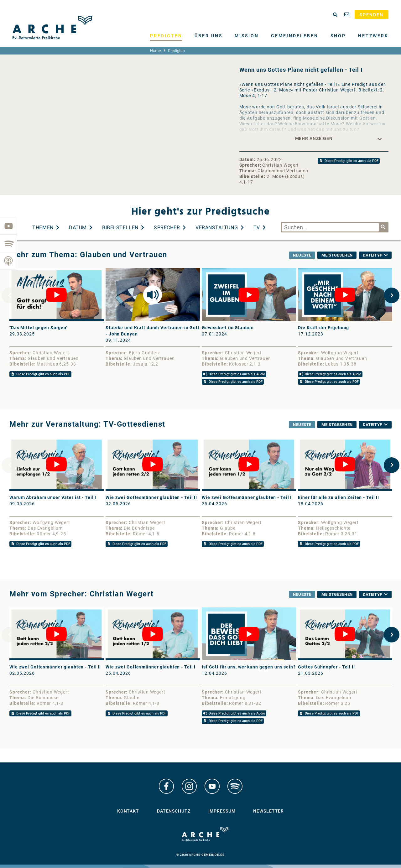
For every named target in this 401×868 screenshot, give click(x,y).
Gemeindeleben (295, 36)
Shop (338, 36)
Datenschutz (174, 811)
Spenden (372, 15)
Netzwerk (373, 36)
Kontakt (128, 811)
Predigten (166, 36)
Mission (247, 36)
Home (156, 51)
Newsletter (268, 811)
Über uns (208, 36)
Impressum (222, 811)
